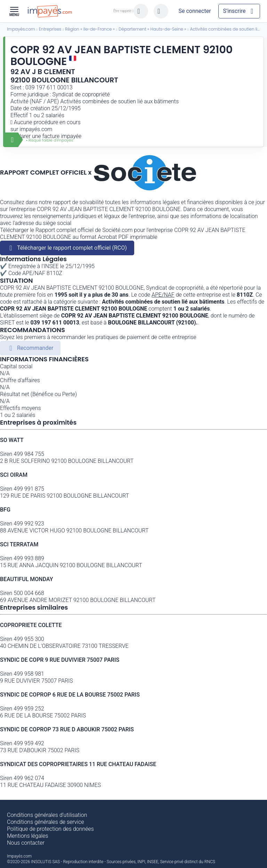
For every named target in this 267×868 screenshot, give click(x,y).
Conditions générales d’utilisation (47, 815)
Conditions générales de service (46, 822)
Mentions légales (28, 836)
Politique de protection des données (50, 829)
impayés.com (36, 129)
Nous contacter (26, 843)
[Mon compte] (195, 11)
